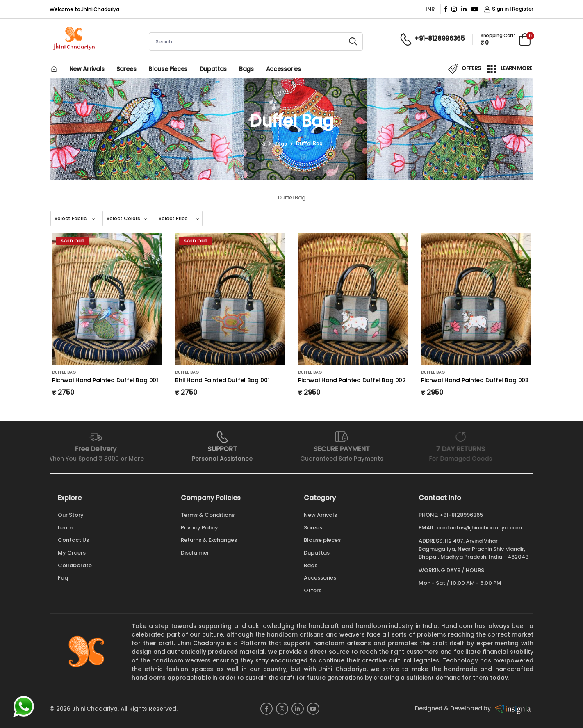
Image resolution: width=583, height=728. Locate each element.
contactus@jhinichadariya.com (479, 528)
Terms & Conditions (208, 515)
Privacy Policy (199, 528)
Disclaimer (195, 553)
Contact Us (73, 540)
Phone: (428, 515)
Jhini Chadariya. (96, 709)
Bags (246, 69)
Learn (65, 528)
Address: (431, 541)
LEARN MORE (509, 69)
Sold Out (73, 241)
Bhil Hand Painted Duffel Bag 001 (222, 380)
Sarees (126, 69)
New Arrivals (87, 69)
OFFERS (465, 69)
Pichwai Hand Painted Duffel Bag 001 (105, 380)
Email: (427, 528)
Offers (313, 590)
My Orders (72, 553)
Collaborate (75, 565)
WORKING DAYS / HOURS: (452, 571)
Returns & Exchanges (209, 540)
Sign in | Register (509, 9)
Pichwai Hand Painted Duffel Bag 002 (352, 380)
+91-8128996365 (461, 515)
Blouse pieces (168, 69)
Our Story (71, 515)
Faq (63, 578)
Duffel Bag (64, 372)
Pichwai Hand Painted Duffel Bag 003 (475, 380)
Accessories (284, 69)
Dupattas (213, 69)
